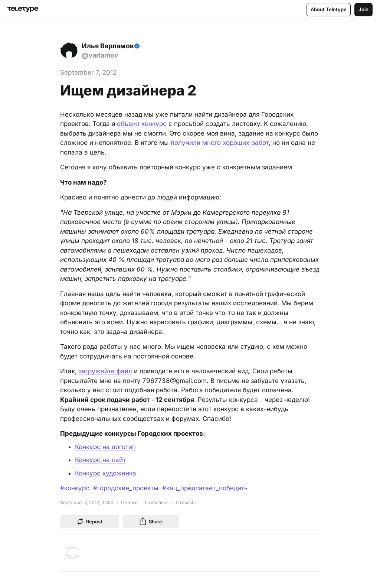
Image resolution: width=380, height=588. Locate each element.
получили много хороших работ (220, 143)
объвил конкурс (142, 124)
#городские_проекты (126, 488)
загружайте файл (105, 371)
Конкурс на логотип (105, 447)
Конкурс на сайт (100, 460)
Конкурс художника (106, 473)
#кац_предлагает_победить (205, 488)
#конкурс (75, 488)
